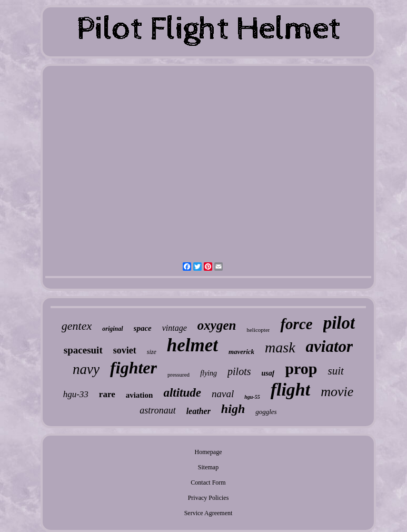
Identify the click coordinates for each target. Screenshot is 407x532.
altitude (182, 393)
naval (223, 394)
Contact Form (208, 482)
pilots (239, 371)
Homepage (209, 452)
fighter (133, 368)
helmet (192, 345)
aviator (330, 346)
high (233, 409)
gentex (77, 326)
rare (107, 394)
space (143, 328)
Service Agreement (209, 513)
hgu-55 (252, 397)
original (112, 329)
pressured (178, 375)
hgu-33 (76, 394)
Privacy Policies (209, 498)
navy (86, 369)
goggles (266, 412)
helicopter (258, 330)
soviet (125, 350)
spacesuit (83, 350)
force (296, 324)
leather (198, 411)
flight (291, 390)
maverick (241, 352)
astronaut (157, 410)
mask (280, 347)
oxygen (217, 325)
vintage (175, 328)
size (152, 352)
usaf (268, 373)
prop (301, 368)
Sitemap (208, 467)
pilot (339, 323)
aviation (140, 395)
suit (336, 371)
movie (337, 392)
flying (209, 373)
